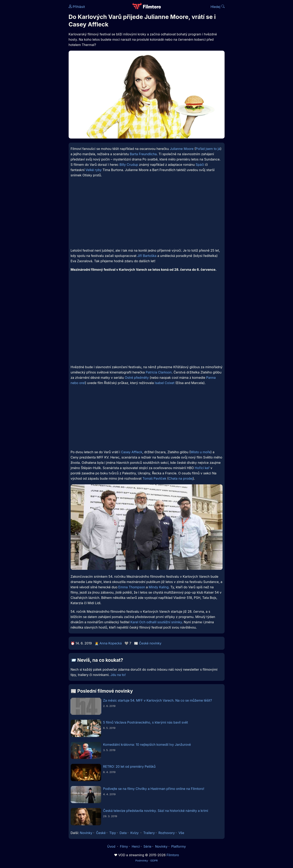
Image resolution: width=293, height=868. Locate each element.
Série (148, 846)
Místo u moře (200, 452)
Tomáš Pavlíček (155, 478)
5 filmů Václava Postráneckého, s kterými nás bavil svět (146, 722)
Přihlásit (77, 7)
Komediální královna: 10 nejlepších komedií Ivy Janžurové (147, 745)
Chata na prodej (181, 478)
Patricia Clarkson (159, 372)
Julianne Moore (182, 149)
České (101, 833)
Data (123, 833)
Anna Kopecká (111, 643)
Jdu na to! (118, 675)
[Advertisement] (39, 63)
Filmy (124, 846)
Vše (181, 833)
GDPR (154, 860)
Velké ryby (94, 170)
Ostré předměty (137, 378)
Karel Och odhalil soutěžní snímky (156, 622)
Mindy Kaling (159, 587)
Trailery (149, 833)
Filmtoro (173, 855)
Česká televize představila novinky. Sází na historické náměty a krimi (156, 811)
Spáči (200, 165)
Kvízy (135, 833)
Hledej (218, 7)
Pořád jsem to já (208, 149)
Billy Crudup (129, 165)
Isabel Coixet (165, 383)
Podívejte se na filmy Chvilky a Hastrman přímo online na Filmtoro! (154, 789)
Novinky (86, 833)
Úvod (112, 846)
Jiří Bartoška (147, 256)
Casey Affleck (132, 452)
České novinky (150, 643)
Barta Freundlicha (143, 154)
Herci (136, 846)
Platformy (178, 846)
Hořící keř (202, 468)
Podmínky (142, 860)
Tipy (113, 833)
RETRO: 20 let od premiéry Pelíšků (129, 766)
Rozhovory (167, 833)
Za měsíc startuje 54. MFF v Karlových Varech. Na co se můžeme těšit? (158, 700)
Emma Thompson (132, 587)
